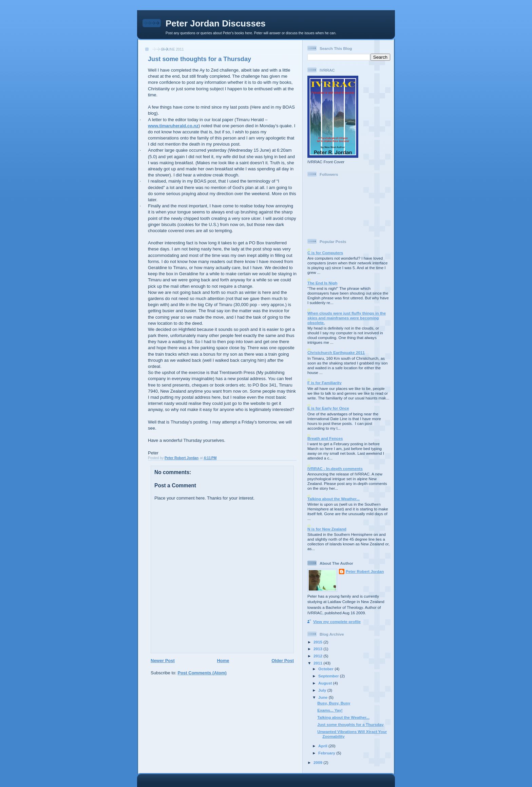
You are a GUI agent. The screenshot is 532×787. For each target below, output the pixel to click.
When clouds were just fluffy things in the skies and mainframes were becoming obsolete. (347, 318)
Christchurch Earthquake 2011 (336, 352)
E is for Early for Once (328, 408)
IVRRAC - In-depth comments (335, 469)
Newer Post (163, 661)
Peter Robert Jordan (365, 571)
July (323, 690)
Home (223, 661)
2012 (318, 656)
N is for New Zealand (327, 529)
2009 (318, 762)
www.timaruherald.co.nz (173, 126)
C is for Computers (325, 253)
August (326, 683)
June (324, 697)
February (327, 753)
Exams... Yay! (330, 710)
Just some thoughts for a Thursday (350, 724)
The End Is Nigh (322, 283)
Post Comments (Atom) (202, 673)
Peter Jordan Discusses (216, 23)
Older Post (283, 661)
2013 (318, 649)
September (329, 676)
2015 (318, 642)
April (323, 746)
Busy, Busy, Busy (334, 703)
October (326, 669)
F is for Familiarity (325, 383)
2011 (318, 663)
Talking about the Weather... (334, 499)
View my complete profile (337, 622)
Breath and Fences (325, 438)
